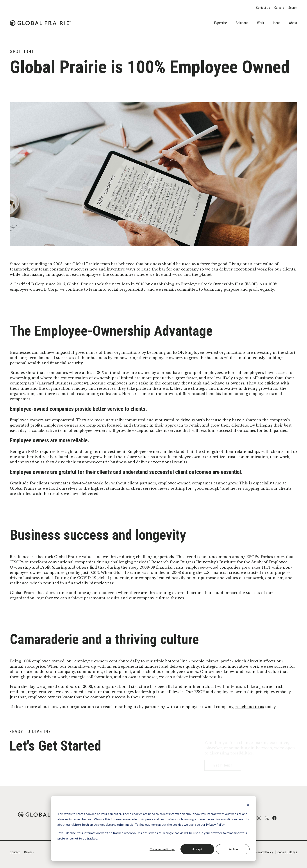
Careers (279, 8)
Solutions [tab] (242, 23)
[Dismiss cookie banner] (248, 805)
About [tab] (293, 23)
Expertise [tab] (220, 23)
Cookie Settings (287, 852)
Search (293, 8)
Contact (15, 852)
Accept (197, 849)
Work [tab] (261, 23)
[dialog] (153, 828)
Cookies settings (162, 849)
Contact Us (263, 8)
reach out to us (250, 707)
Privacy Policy (264, 852)
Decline (233, 849)
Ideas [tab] (277, 23)
